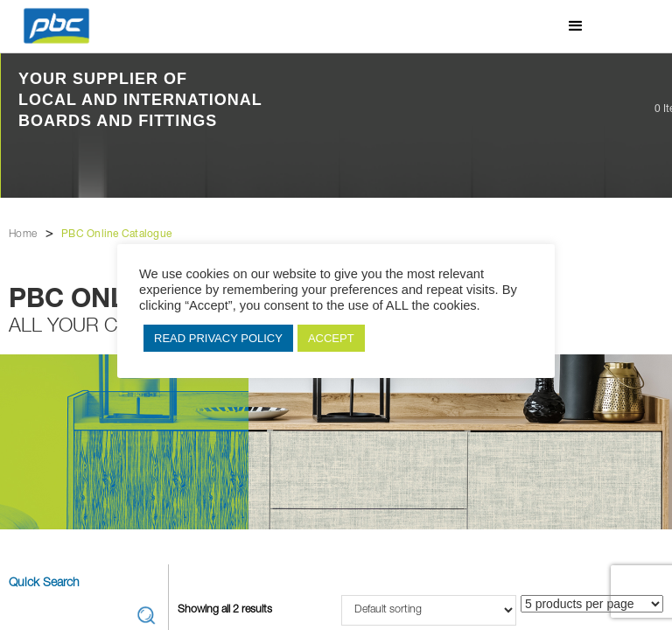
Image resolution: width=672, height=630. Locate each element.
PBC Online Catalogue (116, 234)
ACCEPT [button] (331, 338)
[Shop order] (429, 610)
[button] (576, 26)
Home (23, 234)
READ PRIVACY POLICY (218, 338)
